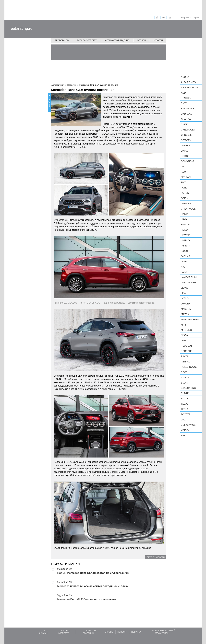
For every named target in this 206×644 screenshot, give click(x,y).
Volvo (185, 430)
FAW (183, 172)
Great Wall (188, 209)
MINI (183, 325)
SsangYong (188, 388)
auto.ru (22, 28)
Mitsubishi (188, 330)
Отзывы (141, 40)
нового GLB (63, 220)
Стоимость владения (117, 40)
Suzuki (185, 399)
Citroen (186, 140)
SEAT (184, 372)
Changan (187, 119)
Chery (185, 124)
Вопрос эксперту (87, 40)
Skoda (185, 377)
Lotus (185, 298)
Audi (184, 93)
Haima (185, 214)
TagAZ (185, 404)
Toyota (186, 414)
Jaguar (186, 256)
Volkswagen (189, 425)
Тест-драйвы (62, 40)
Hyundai (186, 240)
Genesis (186, 203)
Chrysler (187, 135)
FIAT (183, 182)
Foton (185, 193)
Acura (185, 77)
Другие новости (156, 557)
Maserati (187, 309)
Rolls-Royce (189, 367)
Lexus (185, 288)
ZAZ (183, 435)
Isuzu (184, 251)
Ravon (185, 356)
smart (185, 383)
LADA (184, 272)
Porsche (187, 351)
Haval (185, 219)
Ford (184, 188)
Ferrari (186, 177)
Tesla (185, 409)
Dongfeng (188, 161)
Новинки (136, 632)
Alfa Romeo (188, 82)
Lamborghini (189, 277)
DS (183, 167)
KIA (183, 267)
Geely (185, 198)
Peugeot (187, 346)
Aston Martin (190, 87)
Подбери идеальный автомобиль (163, 632)
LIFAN (184, 293)
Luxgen (186, 304)
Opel (184, 341)
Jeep (184, 261)
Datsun (186, 151)
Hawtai (185, 225)
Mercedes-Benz (191, 319)
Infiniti (185, 246)
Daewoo (186, 145)
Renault (186, 362)
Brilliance (188, 109)
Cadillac (187, 114)
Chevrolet (188, 130)
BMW (184, 103)
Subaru (186, 393)
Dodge (185, 156)
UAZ (183, 420)
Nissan (185, 335)
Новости (158, 40)
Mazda (185, 314)
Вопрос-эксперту (64, 632)
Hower (185, 235)
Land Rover (188, 283)
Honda (185, 230)
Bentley (186, 98)
